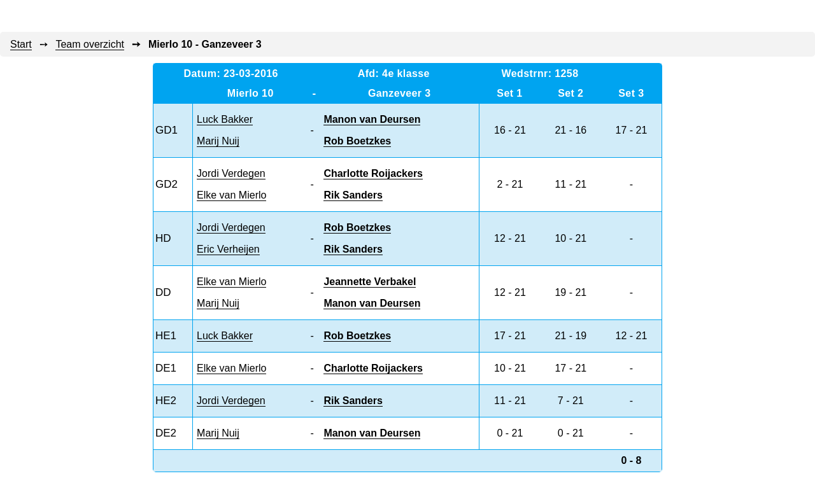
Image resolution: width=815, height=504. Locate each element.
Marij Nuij (218, 141)
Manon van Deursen (372, 119)
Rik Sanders (353, 195)
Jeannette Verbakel (370, 282)
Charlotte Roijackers (373, 173)
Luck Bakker (225, 119)
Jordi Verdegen (231, 173)
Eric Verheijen (228, 249)
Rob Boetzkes (357, 141)
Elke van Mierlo (231, 195)
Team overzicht (90, 44)
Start (21, 44)
